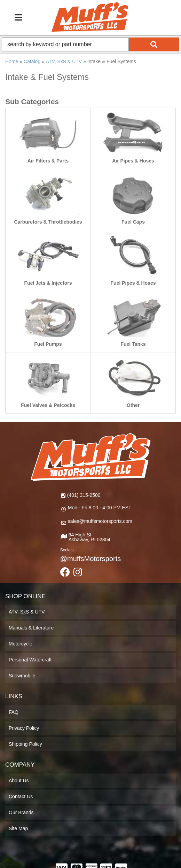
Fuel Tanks (133, 344)
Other (133, 405)
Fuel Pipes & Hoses (133, 283)
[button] (90, 44)
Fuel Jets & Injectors (48, 283)
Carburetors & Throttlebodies (48, 222)
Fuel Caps (133, 222)
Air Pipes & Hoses (133, 161)
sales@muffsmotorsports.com (100, 521)
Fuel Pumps (48, 344)
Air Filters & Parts (48, 161)
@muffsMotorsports (90, 559)
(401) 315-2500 (84, 495)
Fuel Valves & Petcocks (48, 405)
